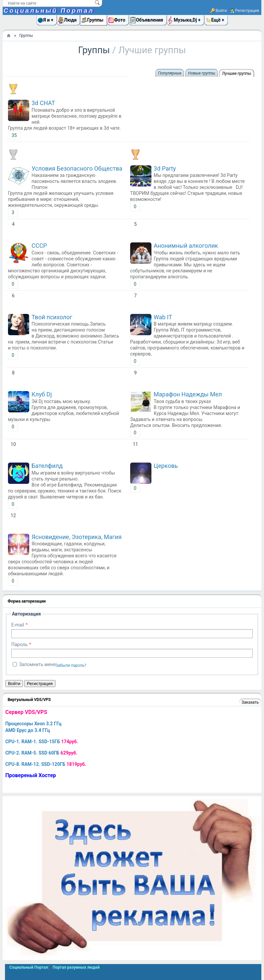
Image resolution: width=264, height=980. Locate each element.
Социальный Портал (49, 10)
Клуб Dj (42, 394)
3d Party (165, 168)
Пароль (19, 644)
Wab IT (163, 317)
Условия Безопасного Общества (77, 168)
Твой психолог (52, 317)
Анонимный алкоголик (186, 246)
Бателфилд (47, 466)
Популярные (170, 73)
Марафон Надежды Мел (188, 394)
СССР (39, 246)
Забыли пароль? (71, 665)
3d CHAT (43, 103)
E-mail (18, 625)
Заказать (250, 702)
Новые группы (201, 73)
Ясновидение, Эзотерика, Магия (77, 537)
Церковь (166, 466)
